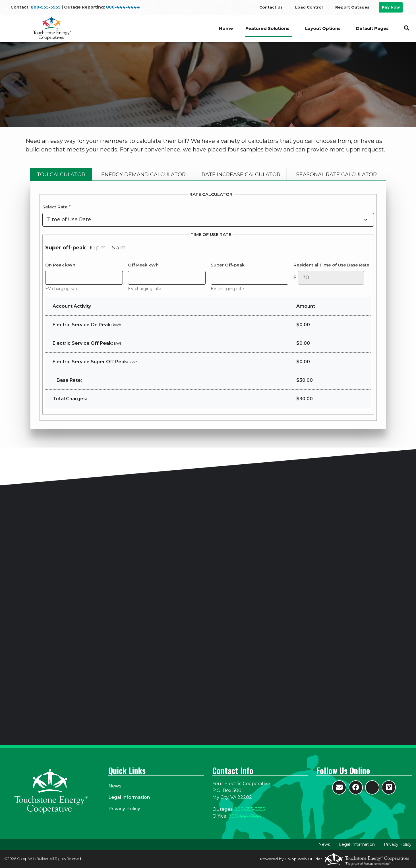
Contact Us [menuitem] (271, 7)
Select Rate (55, 207)
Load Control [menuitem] (309, 7)
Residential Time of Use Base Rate (331, 265)
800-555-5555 (46, 7)
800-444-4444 (123, 7)
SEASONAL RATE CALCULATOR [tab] (337, 175)
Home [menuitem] (225, 28)
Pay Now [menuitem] (391, 7)
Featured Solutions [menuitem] (267, 28)
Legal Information (129, 797)
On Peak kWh (60, 265)
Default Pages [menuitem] (372, 28)
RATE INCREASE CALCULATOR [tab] (241, 175)
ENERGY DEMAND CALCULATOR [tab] (143, 175)
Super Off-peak (228, 265)
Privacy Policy (124, 809)
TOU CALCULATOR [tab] (61, 175)
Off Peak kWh (143, 265)
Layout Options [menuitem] (323, 28)
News (115, 786)
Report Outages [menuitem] (352, 7)
